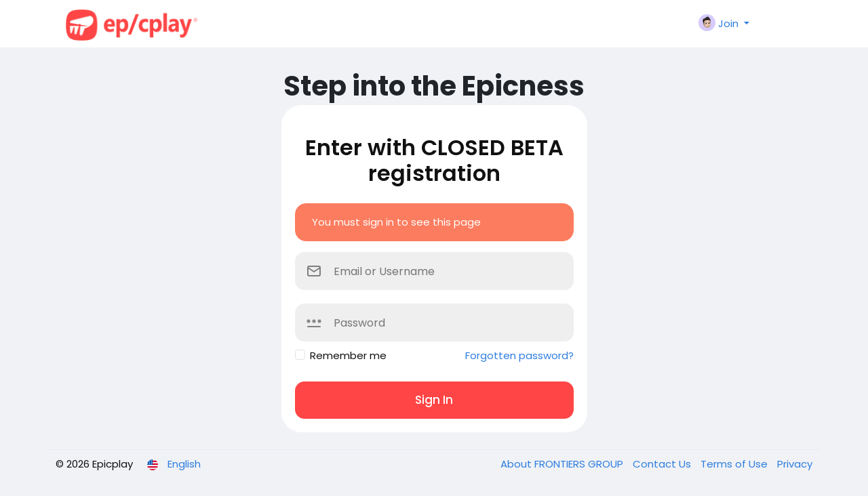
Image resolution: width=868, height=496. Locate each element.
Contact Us (663, 464)
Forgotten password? (519, 355)
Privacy (795, 464)
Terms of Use (735, 464)
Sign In (434, 400)
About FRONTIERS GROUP (563, 464)
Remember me (348, 355)
